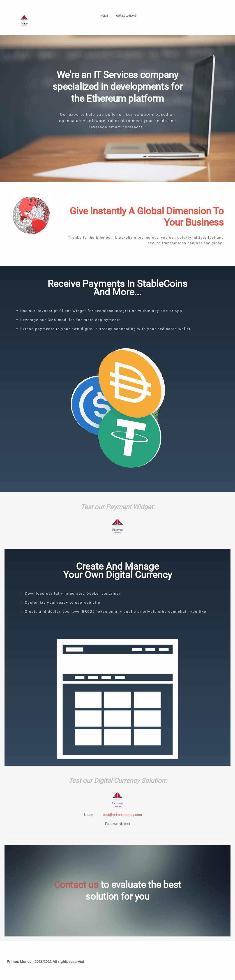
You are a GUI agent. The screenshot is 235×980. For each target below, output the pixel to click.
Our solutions (127, 16)
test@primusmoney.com (123, 815)
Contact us (76, 885)
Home (104, 16)
